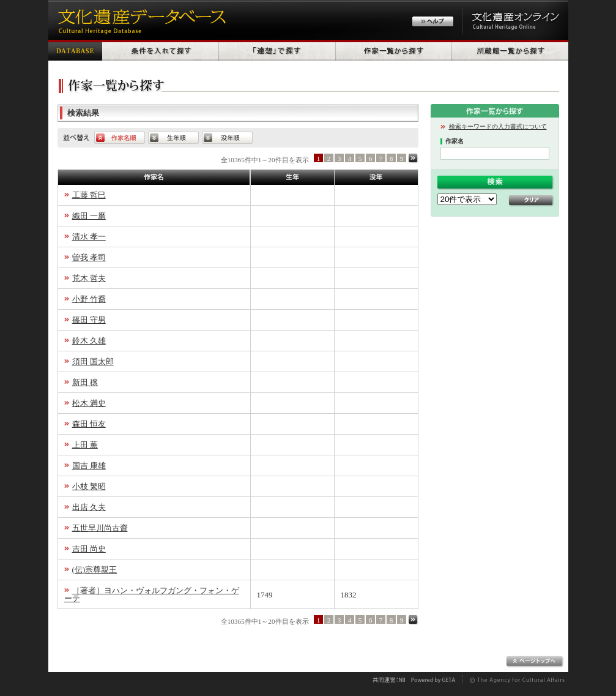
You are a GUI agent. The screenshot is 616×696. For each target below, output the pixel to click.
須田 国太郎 (93, 361)
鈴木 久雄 (89, 341)
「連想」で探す (277, 50)
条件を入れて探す (161, 50)
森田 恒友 (89, 424)
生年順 (173, 138)
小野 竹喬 (89, 299)
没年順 (227, 138)
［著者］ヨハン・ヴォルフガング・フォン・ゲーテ (152, 594)
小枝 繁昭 (89, 486)
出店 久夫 (89, 507)
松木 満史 (89, 403)
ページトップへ (535, 662)
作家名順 (120, 138)
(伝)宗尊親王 (95, 570)
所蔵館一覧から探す (510, 50)
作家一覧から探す (394, 50)
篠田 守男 (89, 320)
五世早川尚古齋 (100, 528)
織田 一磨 (89, 216)
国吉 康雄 (89, 466)
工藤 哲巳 (89, 195)
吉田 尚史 (89, 549)
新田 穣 (85, 382)
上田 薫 (85, 445)
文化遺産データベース (140, 20)
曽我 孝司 (89, 257)
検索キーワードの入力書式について (498, 126)
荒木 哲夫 (89, 278)
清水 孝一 (89, 237)
